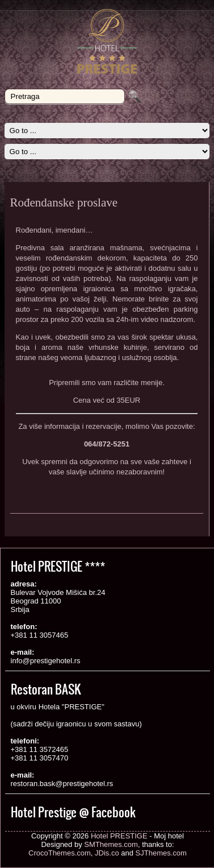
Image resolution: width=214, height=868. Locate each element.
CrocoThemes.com (60, 853)
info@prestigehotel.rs (46, 661)
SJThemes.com (161, 853)
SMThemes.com (111, 844)
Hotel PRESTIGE (119, 836)
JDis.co (107, 853)
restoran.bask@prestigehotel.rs (62, 784)
